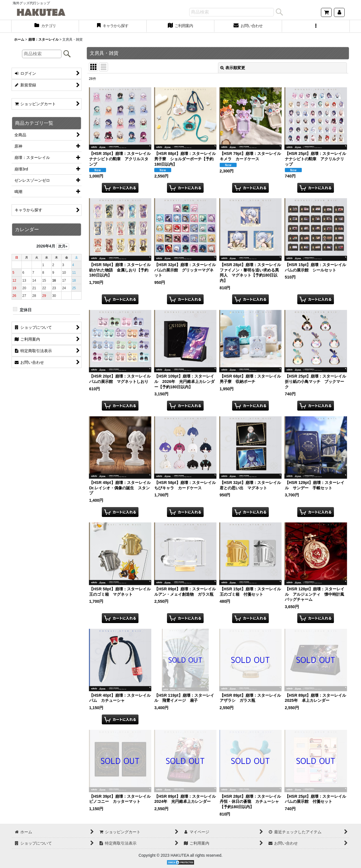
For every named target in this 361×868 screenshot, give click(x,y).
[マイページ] (339, 12)
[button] (316, 26)
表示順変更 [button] (233, 68)
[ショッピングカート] (326, 12)
